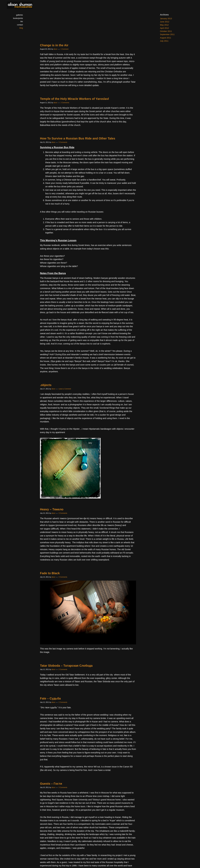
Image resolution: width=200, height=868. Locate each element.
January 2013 (166, 19)
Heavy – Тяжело (52, 509)
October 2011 (166, 31)
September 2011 (167, 34)
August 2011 (166, 38)
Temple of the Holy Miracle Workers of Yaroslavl (74, 99)
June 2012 (165, 22)
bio (22, 21)
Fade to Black (50, 573)
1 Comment (65, 49)
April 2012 (164, 28)
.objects (46, 385)
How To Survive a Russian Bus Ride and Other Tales (78, 138)
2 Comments (65, 103)
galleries (19, 15)
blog (21, 28)
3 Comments (63, 142)
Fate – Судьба (50, 698)
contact (20, 25)
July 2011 (164, 41)
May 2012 (164, 25)
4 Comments (63, 577)
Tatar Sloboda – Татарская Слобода (66, 666)
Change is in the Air (54, 45)
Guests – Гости (51, 784)
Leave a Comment (65, 389)
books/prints (18, 18)
